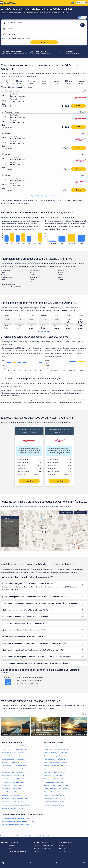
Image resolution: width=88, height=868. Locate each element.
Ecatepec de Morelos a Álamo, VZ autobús (57, 750)
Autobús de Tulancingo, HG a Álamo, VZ (56, 799)
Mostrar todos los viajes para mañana (44, 196)
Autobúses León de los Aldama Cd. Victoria (15, 766)
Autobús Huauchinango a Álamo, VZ (55, 756)
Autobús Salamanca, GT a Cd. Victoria (13, 792)
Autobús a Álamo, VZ (43, 836)
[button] (44, 531)
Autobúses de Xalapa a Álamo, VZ (54, 805)
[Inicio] (8, 3)
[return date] (65, 34)
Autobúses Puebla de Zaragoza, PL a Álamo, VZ (58, 786)
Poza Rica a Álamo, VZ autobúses (54, 782)
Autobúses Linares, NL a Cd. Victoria (13, 769)
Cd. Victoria (66, 513)
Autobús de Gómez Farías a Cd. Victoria (14, 756)
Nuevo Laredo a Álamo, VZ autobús (55, 773)
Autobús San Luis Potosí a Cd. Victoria (13, 802)
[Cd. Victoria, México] (46, 23)
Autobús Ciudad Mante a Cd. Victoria (13, 773)
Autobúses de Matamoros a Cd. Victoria (13, 776)
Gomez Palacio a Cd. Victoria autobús (13, 759)
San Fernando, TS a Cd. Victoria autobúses (15, 799)
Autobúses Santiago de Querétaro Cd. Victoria (15, 805)
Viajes (36, 852)
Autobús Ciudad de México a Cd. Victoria (14, 746)
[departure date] (25, 34)
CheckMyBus (4, 836)
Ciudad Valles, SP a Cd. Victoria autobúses (14, 750)
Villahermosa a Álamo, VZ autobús (54, 802)
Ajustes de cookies (42, 849)
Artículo (62, 849)
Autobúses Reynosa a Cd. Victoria (12, 789)
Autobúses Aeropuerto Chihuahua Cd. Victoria (15, 818)
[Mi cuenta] (72, 3)
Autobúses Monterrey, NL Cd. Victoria (13, 782)
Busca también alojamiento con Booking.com (17, 38)
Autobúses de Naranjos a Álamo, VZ (55, 769)
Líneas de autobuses (17, 852)
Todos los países (66, 852)
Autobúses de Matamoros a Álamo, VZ (55, 766)
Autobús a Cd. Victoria (29, 836)
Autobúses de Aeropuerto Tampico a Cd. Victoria (16, 825)
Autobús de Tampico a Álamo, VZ (54, 792)
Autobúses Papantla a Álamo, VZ (54, 779)
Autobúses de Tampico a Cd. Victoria (13, 809)
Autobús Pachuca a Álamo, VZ (53, 776)
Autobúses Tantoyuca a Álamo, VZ (54, 795)
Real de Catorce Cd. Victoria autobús (13, 786)
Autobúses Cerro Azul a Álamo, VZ (54, 746)
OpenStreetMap (78, 550)
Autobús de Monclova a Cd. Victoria (12, 779)
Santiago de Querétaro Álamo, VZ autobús (56, 789)
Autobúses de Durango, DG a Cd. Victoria (14, 753)
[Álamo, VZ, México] (46, 29)
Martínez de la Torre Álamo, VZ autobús (56, 763)
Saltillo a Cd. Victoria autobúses (11, 795)
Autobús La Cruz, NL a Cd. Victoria (12, 763)
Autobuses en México (15, 836)
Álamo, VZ (80, 513)
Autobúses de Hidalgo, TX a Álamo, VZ (55, 753)
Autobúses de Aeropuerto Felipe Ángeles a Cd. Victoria (18, 822)
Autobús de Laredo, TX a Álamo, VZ (55, 759)
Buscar (78, 106)
